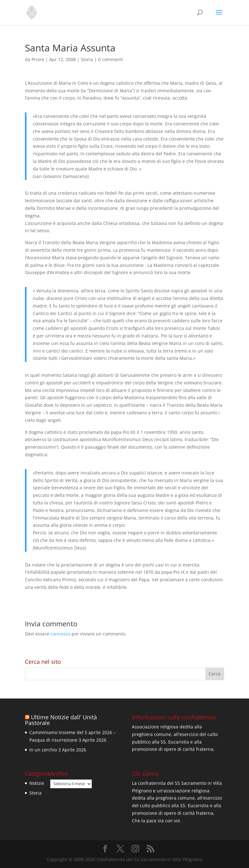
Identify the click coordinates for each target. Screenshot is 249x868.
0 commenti (111, 59)
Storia (87, 59)
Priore (38, 59)
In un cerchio (43, 750)
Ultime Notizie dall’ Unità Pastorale (61, 720)
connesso (60, 634)
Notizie (37, 783)
